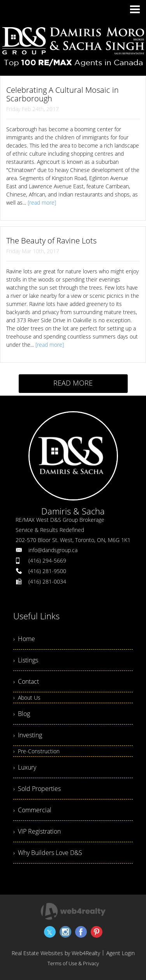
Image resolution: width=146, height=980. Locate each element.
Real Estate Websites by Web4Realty (56, 953)
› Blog (22, 714)
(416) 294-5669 (47, 560)
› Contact (26, 681)
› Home (24, 639)
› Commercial (32, 810)
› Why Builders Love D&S (48, 853)
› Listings (26, 660)
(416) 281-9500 (47, 571)
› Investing (28, 735)
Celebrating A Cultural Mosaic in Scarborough (62, 94)
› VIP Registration (37, 831)
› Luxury (25, 767)
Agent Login (120, 953)
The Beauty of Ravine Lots (51, 241)
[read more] (42, 202)
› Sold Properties (37, 789)
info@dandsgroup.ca (53, 550)
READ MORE (73, 383)
